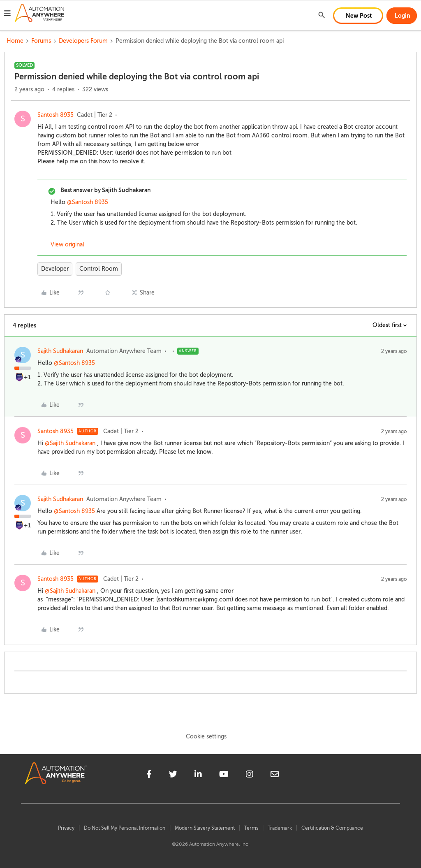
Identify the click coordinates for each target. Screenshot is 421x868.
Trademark (280, 828)
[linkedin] (198, 775)
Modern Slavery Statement (205, 828)
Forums (41, 41)
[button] (7, 14)
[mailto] (275, 775)
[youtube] (224, 775)
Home (15, 41)
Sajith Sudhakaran (60, 351)
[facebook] (149, 775)
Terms (251, 828)
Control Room (99, 269)
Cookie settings (206, 737)
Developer (55, 269)
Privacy (66, 828)
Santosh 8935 (56, 115)
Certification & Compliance (332, 828)
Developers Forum (83, 41)
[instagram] (250, 775)
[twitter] (173, 775)
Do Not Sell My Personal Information (125, 828)
